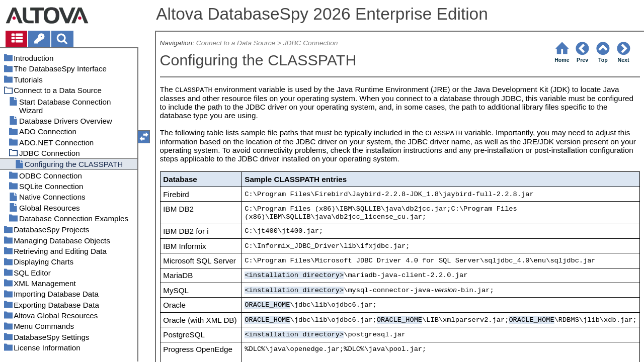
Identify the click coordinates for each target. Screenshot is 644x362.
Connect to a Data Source (236, 43)
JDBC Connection (311, 43)
